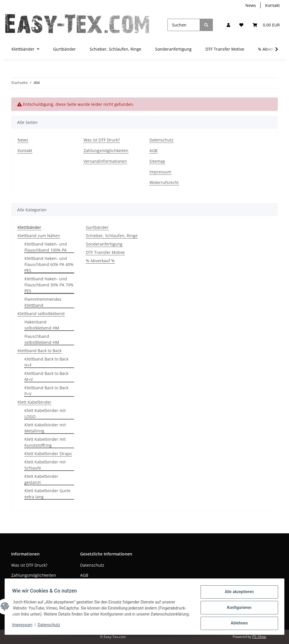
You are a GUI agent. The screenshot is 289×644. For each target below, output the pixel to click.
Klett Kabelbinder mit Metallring (45, 428)
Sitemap (157, 161)
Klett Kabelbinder (34, 402)
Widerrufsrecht (164, 182)
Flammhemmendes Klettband (43, 302)
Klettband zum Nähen (39, 236)
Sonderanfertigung (104, 244)
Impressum (160, 172)
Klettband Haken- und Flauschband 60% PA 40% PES (49, 264)
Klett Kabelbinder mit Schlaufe (45, 465)
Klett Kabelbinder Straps (48, 454)
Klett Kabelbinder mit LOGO (45, 413)
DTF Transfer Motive (105, 252)
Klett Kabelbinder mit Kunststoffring (45, 442)
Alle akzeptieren (237, 591)
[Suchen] (184, 25)
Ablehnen (237, 621)
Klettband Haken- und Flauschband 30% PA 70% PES (49, 285)
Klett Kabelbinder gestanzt (41, 479)
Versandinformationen (105, 161)
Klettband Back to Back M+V (46, 376)
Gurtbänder (97, 227)
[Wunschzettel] (241, 25)
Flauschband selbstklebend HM (42, 339)
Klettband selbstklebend (41, 314)
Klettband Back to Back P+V (46, 391)
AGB (153, 151)
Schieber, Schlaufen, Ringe (112, 236)
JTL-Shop (259, 637)
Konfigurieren (237, 606)
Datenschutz (161, 140)
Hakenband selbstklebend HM (42, 325)
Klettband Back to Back (40, 351)
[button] (228, 25)
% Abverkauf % (100, 261)
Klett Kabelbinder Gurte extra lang (47, 494)
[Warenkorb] (266, 25)
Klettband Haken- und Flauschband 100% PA (46, 247)
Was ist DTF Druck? (102, 140)
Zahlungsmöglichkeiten (106, 151)
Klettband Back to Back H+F (46, 362)
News (251, 5)
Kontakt (272, 5)
